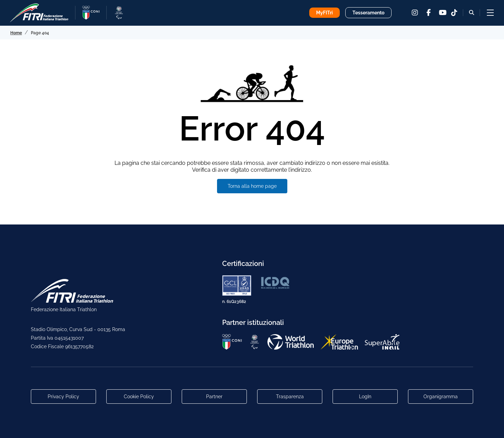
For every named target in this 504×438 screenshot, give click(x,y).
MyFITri (325, 13)
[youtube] (442, 13)
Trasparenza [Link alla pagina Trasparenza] (290, 397)
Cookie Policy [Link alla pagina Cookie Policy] (139, 397)
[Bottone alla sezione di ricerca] (472, 13)
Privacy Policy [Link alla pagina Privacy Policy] (63, 397)
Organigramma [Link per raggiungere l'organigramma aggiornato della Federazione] (441, 397)
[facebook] (429, 13)
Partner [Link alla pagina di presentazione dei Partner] (214, 397)
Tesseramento (368, 13)
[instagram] (415, 13)
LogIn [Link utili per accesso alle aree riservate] (365, 397)
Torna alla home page (252, 186)
